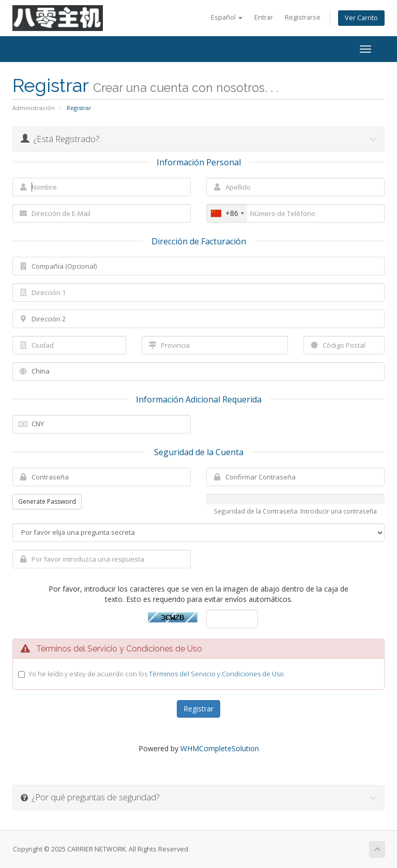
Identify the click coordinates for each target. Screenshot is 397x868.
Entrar (264, 17)
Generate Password (47, 501)
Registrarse (303, 17)
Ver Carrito (361, 18)
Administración (34, 108)
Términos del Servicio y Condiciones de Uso (216, 674)
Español (227, 17)
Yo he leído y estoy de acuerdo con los (156, 674)
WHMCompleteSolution (220, 748)
